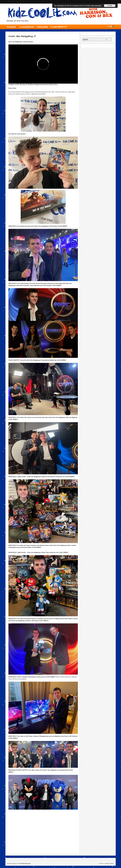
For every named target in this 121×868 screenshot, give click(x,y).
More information (96, 6)
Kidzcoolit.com (61, 13)
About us (10, 2)
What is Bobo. (110, 863)
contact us (19, 2)
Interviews (42, 27)
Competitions (27, 27)
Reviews (11, 27)
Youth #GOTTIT (59, 27)
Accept (110, 6)
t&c (26, 2)
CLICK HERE (62, 226)
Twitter (111, 26)
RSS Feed (108, 26)
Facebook (113, 26)
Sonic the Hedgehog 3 (22, 36)
